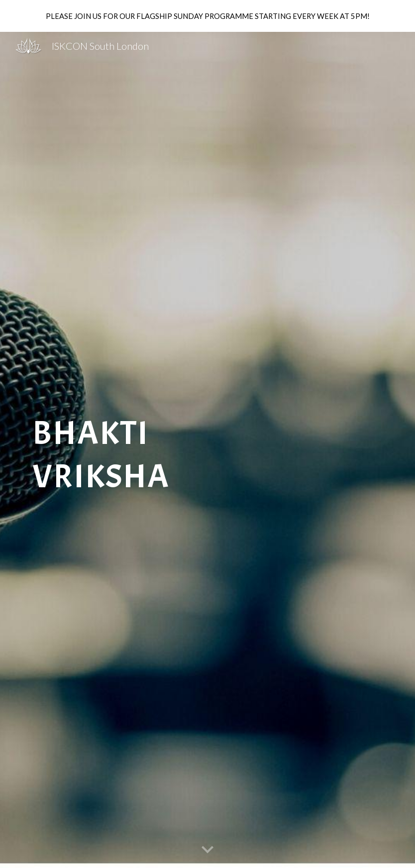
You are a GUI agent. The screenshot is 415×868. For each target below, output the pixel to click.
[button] (207, 850)
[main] (146, 450)
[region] (207, 16)
